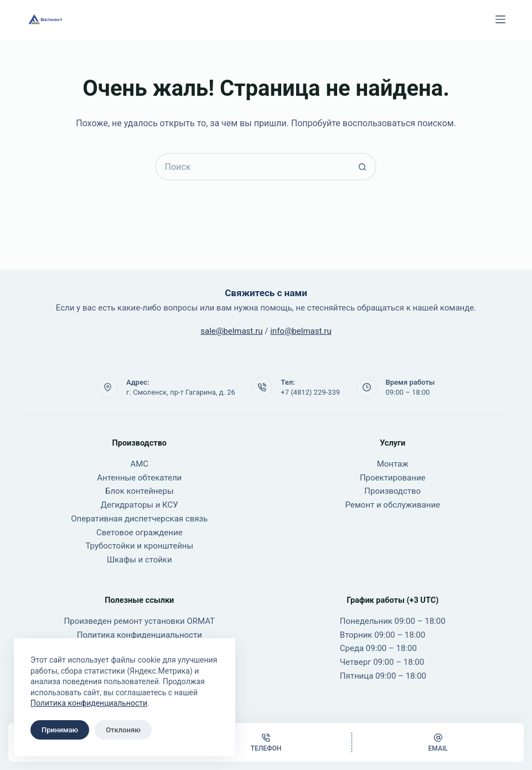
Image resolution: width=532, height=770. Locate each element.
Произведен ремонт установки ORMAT (140, 621)
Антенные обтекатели (139, 478)
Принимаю (60, 730)
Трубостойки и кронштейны (139, 546)
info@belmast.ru (301, 331)
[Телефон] (266, 742)
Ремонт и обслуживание (392, 505)
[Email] (438, 742)
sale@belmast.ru (231, 331)
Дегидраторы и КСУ (140, 505)
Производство (392, 491)
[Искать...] (252, 167)
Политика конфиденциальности (89, 703)
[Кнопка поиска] (363, 167)
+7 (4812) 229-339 (310, 392)
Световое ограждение (140, 533)
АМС (139, 464)
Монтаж (393, 464)
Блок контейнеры (140, 491)
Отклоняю (123, 730)
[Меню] (500, 19)
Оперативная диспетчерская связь (139, 519)
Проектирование (393, 478)
